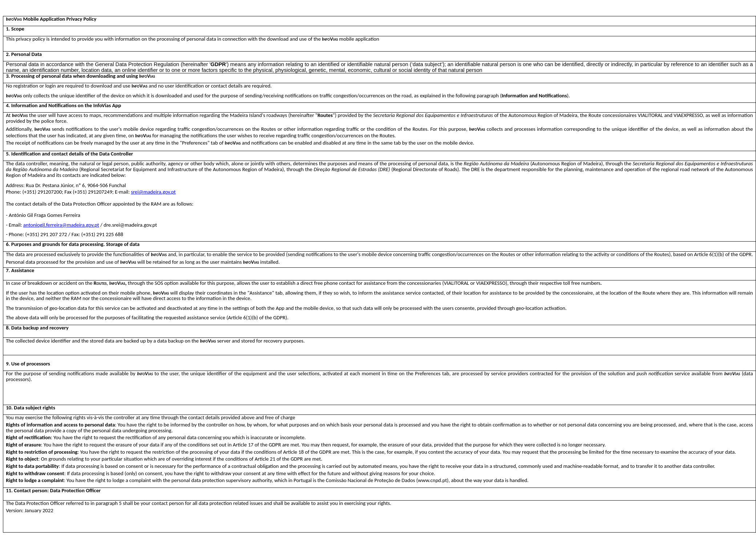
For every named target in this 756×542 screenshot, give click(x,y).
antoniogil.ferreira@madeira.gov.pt (61, 225)
